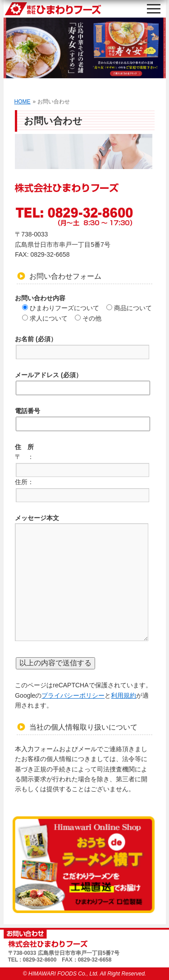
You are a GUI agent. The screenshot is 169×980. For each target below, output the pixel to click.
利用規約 (123, 695)
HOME (23, 102)
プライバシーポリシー (73, 695)
